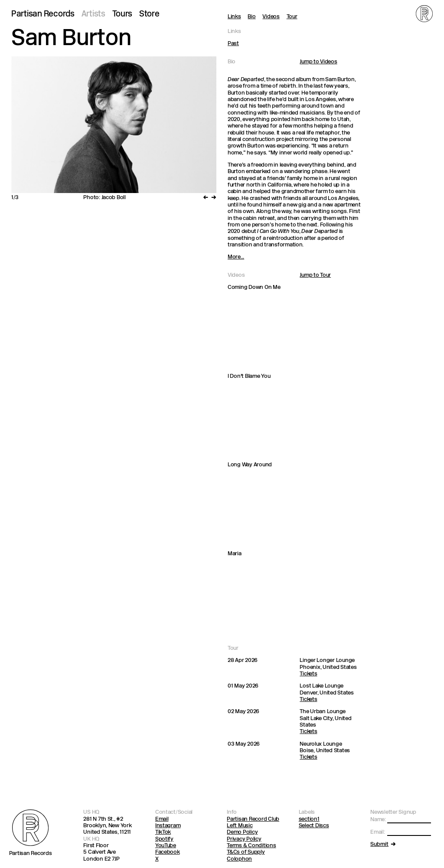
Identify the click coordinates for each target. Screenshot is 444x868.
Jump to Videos (318, 62)
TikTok (163, 832)
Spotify (164, 839)
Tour (292, 17)
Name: (378, 820)
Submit (379, 844)
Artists (93, 15)
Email (162, 819)
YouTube (166, 846)
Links (234, 17)
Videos (271, 17)
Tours (122, 15)
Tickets (308, 674)
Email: (377, 832)
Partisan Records (43, 15)
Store (149, 15)
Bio (251, 17)
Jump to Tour (315, 275)
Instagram (168, 826)
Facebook (168, 852)
